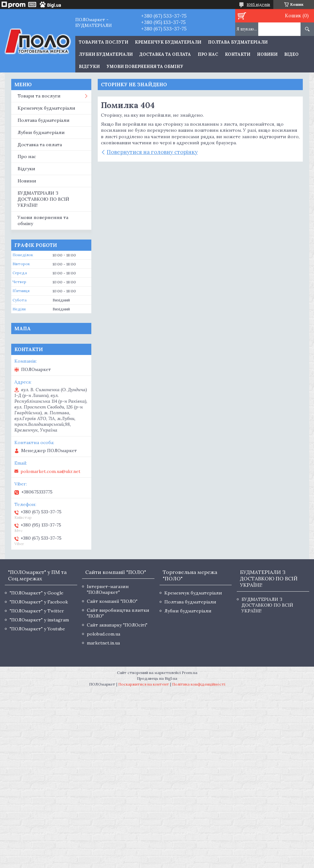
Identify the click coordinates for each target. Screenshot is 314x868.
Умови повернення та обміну (145, 67)
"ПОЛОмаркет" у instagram (39, 620)
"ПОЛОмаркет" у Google (37, 593)
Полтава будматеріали (238, 42)
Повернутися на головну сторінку (152, 152)
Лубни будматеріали (106, 54)
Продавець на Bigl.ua (157, 678)
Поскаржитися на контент (144, 684)
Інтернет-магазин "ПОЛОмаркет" (108, 589)
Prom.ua (190, 673)
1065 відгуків (258, 4)
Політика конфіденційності (199, 684)
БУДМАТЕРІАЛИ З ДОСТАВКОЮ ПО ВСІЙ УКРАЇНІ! (43, 199)
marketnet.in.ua (103, 643)
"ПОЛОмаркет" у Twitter (37, 611)
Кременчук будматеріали (168, 42)
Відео (291, 54)
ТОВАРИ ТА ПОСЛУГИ (103, 42)
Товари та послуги (39, 96)
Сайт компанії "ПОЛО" (112, 601)
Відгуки (89, 67)
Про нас (208, 54)
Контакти (238, 54)
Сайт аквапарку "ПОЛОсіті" (117, 625)
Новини (267, 54)
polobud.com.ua (103, 634)
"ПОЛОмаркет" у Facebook (39, 602)
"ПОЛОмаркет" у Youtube (37, 629)
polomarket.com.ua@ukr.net (50, 471)
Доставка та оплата (165, 54)
